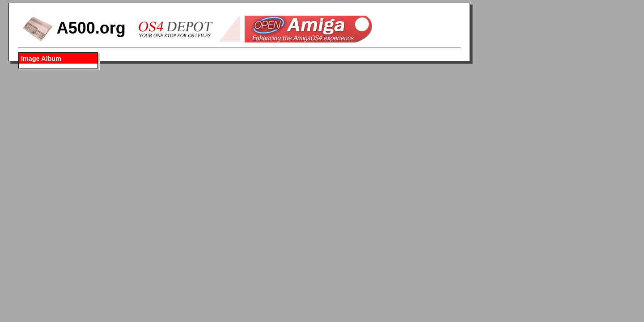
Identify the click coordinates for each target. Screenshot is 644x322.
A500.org (74, 28)
